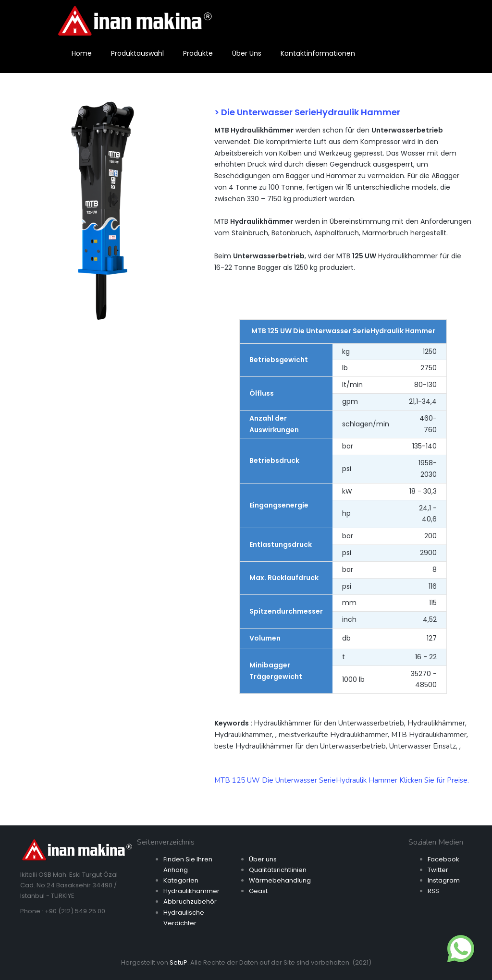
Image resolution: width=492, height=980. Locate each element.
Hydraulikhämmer (191, 891)
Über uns (263, 859)
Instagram (444, 880)
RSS (433, 891)
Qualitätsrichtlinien (278, 870)
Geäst (258, 891)
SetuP (178, 962)
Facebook (443, 859)
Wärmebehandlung (280, 880)
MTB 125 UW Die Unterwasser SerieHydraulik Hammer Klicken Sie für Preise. (342, 780)
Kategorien (181, 880)
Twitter (438, 870)
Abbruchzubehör (190, 901)
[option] (103, 209)
